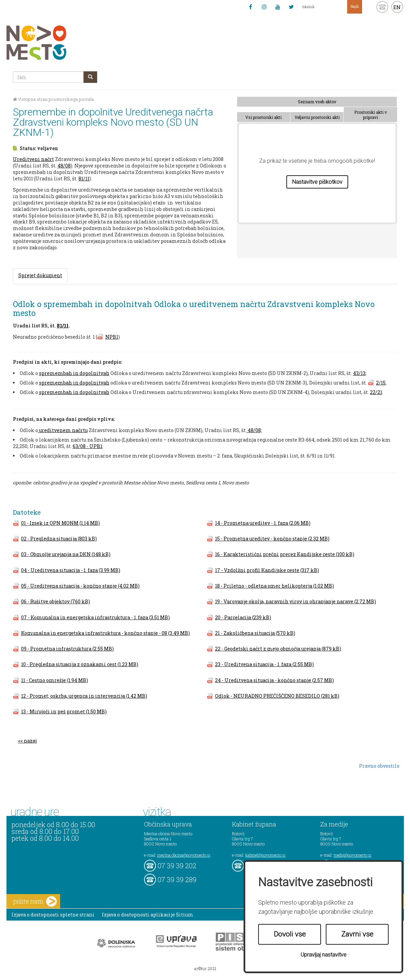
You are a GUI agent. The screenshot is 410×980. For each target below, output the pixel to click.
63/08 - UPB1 (87, 446)
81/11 (84, 179)
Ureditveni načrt (33, 159)
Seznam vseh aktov (317, 102)
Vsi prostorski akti (263, 117)
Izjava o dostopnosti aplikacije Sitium (148, 915)
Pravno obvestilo (379, 766)
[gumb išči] (90, 77)
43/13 (359, 373)
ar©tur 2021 (205, 968)
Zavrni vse (357, 934)
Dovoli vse (290, 934)
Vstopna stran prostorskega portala (53, 99)
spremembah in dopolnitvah (74, 373)
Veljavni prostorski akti (317, 117)
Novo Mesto (52, 43)
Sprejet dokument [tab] (40, 275)
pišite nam (35, 901)
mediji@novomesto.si (352, 855)
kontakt (382, 7)
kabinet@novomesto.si (265, 855)
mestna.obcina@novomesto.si (184, 855)
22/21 (376, 392)
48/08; (254, 430)
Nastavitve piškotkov (317, 182)
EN (397, 7)
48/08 (64, 166)
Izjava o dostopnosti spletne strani (53, 915)
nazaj (30, 741)
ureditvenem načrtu (63, 430)
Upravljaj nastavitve (324, 955)
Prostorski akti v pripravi (371, 115)
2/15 (381, 383)
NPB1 (112, 337)
